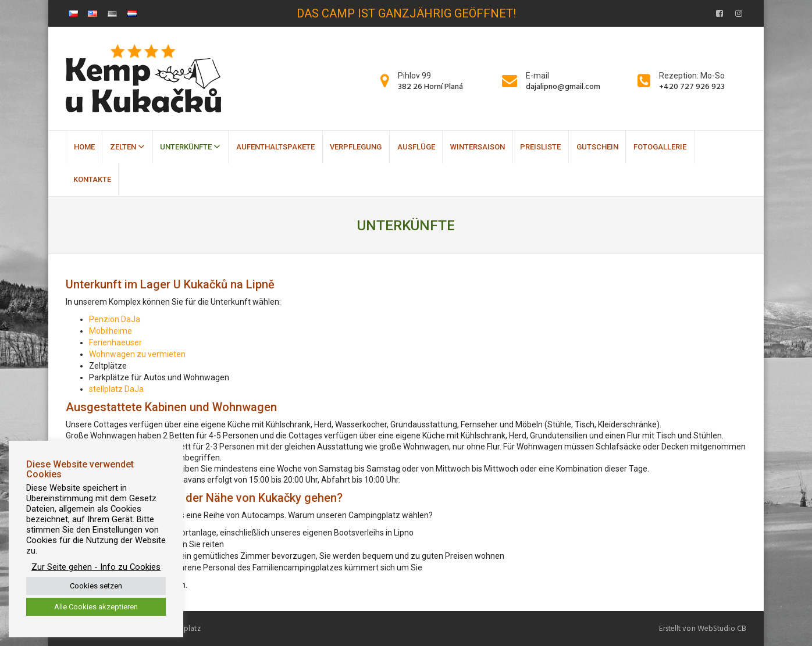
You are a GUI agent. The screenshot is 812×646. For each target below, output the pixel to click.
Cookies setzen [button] (96, 586)
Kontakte (92, 179)
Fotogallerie (660, 147)
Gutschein (597, 147)
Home (84, 147)
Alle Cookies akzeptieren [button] (96, 607)
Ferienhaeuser (115, 342)
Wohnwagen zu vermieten (137, 354)
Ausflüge (416, 147)
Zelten (127, 147)
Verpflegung (356, 147)
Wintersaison (478, 147)
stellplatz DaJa (116, 389)
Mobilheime (111, 331)
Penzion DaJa (115, 319)
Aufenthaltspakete (275, 147)
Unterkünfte (190, 147)
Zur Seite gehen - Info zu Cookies (96, 567)
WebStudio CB (722, 629)
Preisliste (540, 147)
